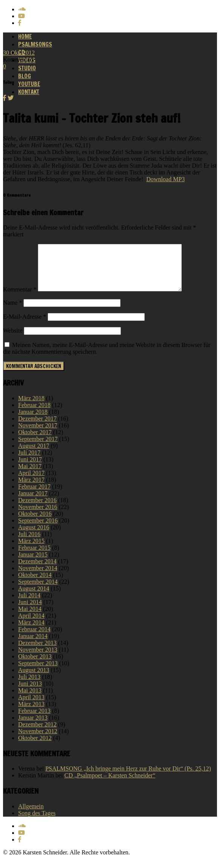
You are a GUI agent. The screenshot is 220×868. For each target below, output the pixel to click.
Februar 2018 (34, 414)
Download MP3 (166, 179)
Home (25, 36)
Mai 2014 (30, 618)
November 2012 (38, 740)
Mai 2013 (30, 699)
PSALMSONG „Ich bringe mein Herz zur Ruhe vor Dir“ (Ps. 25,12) (128, 778)
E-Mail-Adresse (25, 326)
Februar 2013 (34, 720)
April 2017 (31, 482)
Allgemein (31, 815)
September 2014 (38, 591)
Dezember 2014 (37, 570)
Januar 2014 (33, 645)
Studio (27, 68)
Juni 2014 (30, 611)
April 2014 (31, 625)
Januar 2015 (33, 564)
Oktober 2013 (35, 665)
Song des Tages (37, 822)
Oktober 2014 (35, 584)
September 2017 (38, 448)
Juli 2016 (29, 543)
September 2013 (38, 672)
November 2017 (38, 434)
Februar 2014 (34, 638)
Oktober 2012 (35, 747)
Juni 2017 (30, 468)
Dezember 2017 (37, 428)
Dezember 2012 (37, 733)
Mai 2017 (30, 475)
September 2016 (38, 530)
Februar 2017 (34, 496)
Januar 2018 (33, 421)
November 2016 (38, 516)
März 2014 (31, 631)
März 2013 (31, 713)
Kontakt (29, 92)
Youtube (29, 84)
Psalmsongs (35, 44)
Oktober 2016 (35, 523)
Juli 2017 (29, 462)
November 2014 (38, 577)
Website (13, 340)
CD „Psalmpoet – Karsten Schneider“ (110, 784)
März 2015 (31, 550)
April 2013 (31, 706)
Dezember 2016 (37, 509)
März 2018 (31, 407)
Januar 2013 (33, 727)
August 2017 (34, 455)
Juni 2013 (30, 693)
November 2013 (38, 659)
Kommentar (20, 298)
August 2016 (34, 536)
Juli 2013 (29, 686)
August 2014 (34, 597)
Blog (25, 76)
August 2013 (34, 679)
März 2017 (31, 489)
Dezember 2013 (37, 652)
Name (12, 312)
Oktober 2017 (35, 441)
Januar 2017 (33, 502)
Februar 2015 (34, 557)
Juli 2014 (29, 604)
